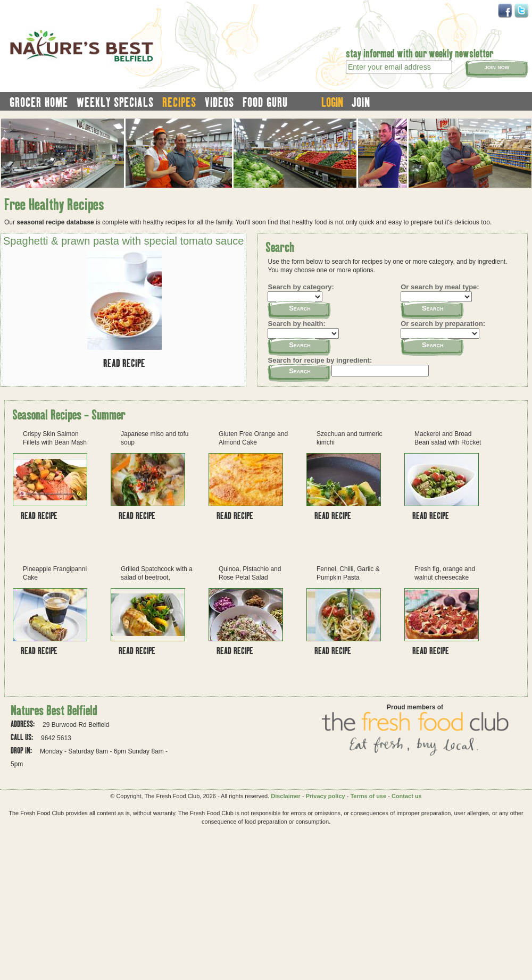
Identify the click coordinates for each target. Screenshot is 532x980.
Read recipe (124, 363)
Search (300, 308)
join (361, 102)
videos (219, 102)
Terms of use (368, 796)
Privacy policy (326, 796)
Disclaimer (286, 796)
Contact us (407, 796)
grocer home (39, 102)
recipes (179, 102)
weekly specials (115, 102)
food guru (265, 102)
